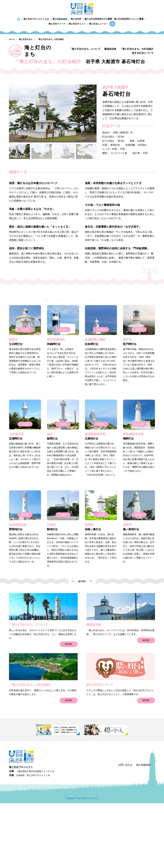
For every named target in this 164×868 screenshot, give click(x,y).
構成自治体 (110, 49)
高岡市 (89, 593)
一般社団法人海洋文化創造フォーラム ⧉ (35, 836)
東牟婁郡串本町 (133, 502)
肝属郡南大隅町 (95, 407)
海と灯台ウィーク (57, 24)
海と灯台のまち (60, 19)
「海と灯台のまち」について (85, 49)
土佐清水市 (16, 502)
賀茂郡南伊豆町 (95, 502)
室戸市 (127, 407)
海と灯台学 (76, 19)
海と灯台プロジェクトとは (36, 19)
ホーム (19, 19)
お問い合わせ (125, 830)
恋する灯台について (143, 53)
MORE (69, 712)
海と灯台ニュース (98, 24)
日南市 (51, 593)
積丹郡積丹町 (56, 407)
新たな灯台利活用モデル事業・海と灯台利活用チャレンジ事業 (114, 19)
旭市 (50, 502)
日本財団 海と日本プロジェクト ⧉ (33, 840)
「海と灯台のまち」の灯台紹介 (137, 49)
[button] (93, 181)
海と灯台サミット (77, 24)
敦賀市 (13, 407)
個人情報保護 (143, 830)
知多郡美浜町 (18, 593)
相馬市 (127, 593)
